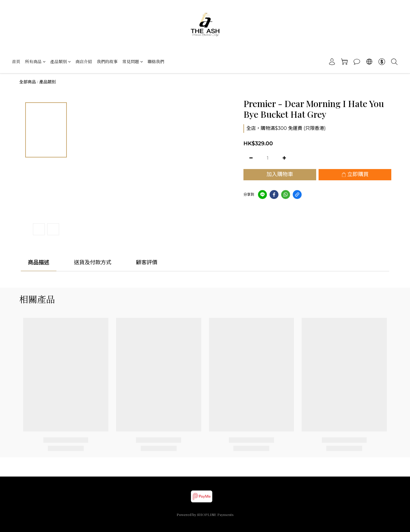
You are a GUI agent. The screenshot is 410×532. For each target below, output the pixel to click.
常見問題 (133, 62)
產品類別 (60, 62)
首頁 (16, 62)
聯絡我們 (156, 62)
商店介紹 (84, 62)
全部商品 (28, 82)
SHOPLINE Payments (215, 515)
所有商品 (35, 62)
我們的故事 (107, 62)
